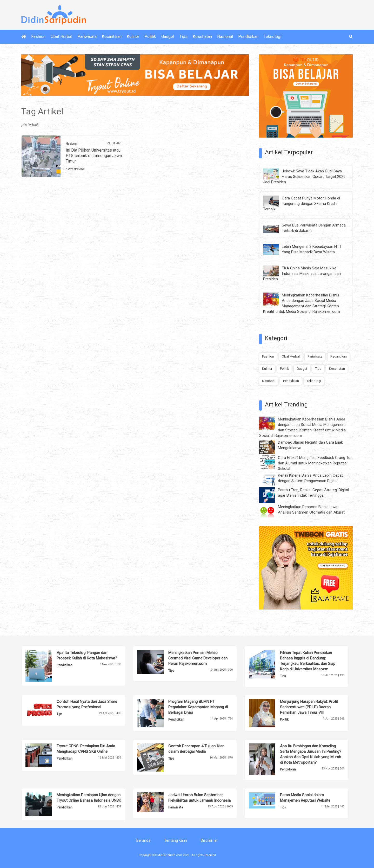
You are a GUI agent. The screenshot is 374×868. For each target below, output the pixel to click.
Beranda (143, 840)
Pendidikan (248, 37)
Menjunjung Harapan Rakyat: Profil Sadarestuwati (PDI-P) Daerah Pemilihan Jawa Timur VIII (309, 707)
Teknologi (272, 37)
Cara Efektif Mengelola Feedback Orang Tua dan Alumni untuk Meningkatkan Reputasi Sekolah (315, 463)
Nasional (225, 37)
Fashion (38, 37)
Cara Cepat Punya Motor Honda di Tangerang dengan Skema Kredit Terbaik (302, 204)
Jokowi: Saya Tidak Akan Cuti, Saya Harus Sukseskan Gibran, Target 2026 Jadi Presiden (304, 177)
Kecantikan (112, 37)
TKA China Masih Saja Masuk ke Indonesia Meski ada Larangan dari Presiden (302, 274)
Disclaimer (209, 840)
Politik (150, 37)
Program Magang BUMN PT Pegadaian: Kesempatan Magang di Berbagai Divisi (198, 707)
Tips (183, 37)
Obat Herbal (61, 37)
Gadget (168, 37)
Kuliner (133, 37)
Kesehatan (202, 37)
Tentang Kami (176, 840)
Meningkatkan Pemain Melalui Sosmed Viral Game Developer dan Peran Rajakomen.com (198, 658)
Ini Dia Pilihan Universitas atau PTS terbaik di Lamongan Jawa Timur (94, 156)
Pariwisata (87, 37)
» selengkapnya (75, 169)
